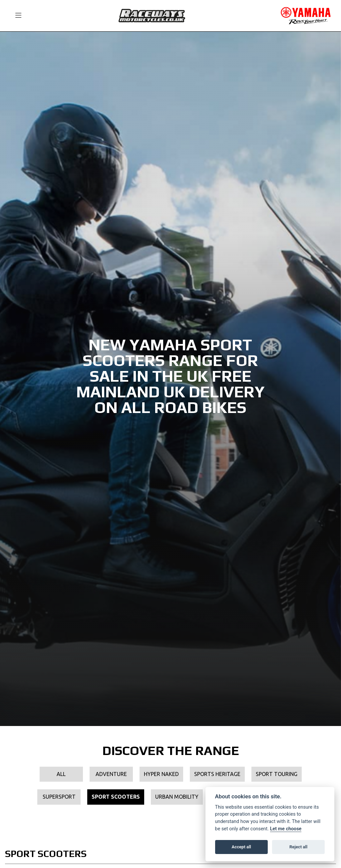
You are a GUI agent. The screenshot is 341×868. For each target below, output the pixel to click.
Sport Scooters (116, 797)
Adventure (111, 774)
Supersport (59, 797)
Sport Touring (277, 774)
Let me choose (286, 829)
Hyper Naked (161, 774)
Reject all (298, 847)
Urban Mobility (177, 797)
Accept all (241, 847)
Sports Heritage (217, 774)
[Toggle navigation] (15, 16)
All (61, 774)
